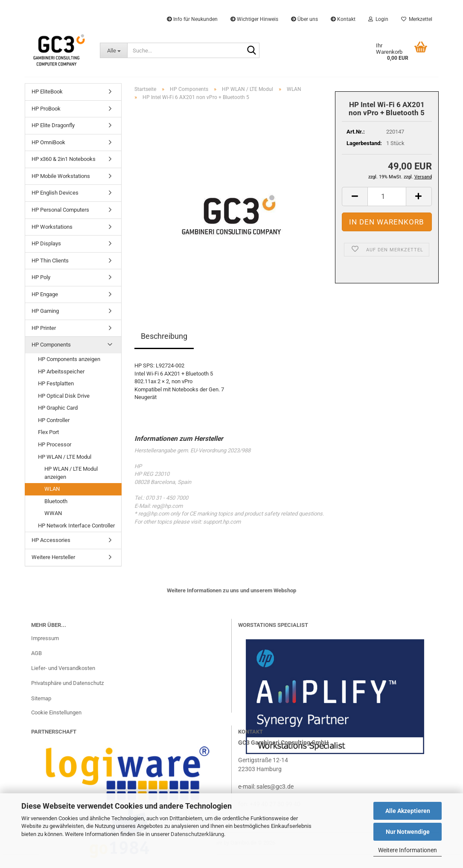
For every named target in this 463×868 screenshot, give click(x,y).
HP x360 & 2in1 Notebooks (64, 159)
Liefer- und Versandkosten (63, 668)
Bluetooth (56, 501)
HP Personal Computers (60, 210)
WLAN (52, 489)
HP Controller (54, 420)
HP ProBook (46, 109)
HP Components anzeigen (69, 359)
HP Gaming (45, 311)
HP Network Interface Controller (76, 526)
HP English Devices (55, 193)
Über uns (304, 19)
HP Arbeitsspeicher (61, 371)
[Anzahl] (387, 197)
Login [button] (378, 19)
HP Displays (46, 243)
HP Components (51, 345)
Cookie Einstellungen (56, 712)
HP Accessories (51, 540)
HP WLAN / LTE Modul (65, 457)
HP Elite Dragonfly (53, 125)
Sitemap (41, 698)
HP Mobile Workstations (61, 176)
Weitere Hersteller (53, 557)
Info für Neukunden (192, 19)
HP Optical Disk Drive (64, 396)
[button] (355, 197)
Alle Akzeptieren (408, 811)
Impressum (45, 638)
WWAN (53, 513)
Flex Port (48, 432)
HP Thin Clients (50, 261)
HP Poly (41, 277)
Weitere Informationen (408, 850)
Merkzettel (417, 19)
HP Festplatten (56, 383)
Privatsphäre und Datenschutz (67, 683)
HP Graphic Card (58, 408)
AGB (36, 653)
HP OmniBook (48, 142)
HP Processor (55, 444)
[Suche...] (114, 50)
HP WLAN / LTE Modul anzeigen (71, 473)
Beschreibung (164, 336)
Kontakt (343, 19)
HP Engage (45, 294)
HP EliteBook (47, 92)
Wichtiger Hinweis (254, 19)
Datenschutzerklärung (197, 834)
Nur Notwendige (408, 832)
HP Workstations (52, 227)
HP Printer (44, 328)
